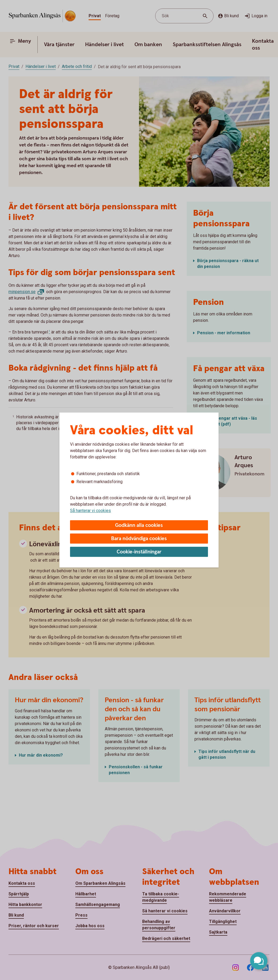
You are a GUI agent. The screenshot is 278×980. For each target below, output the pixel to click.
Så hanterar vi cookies (90, 511)
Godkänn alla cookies (139, 525)
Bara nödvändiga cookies (139, 539)
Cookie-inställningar (139, 552)
